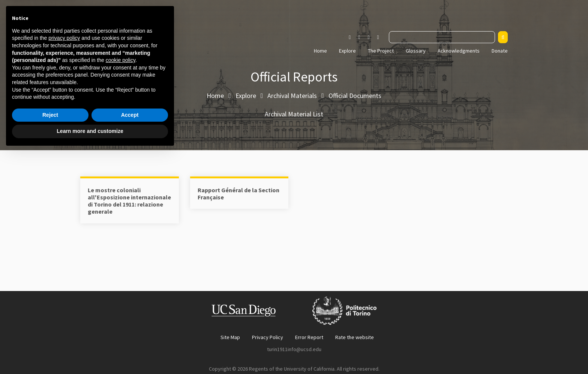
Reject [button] (50, 337)
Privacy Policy (268, 337)
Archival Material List (294, 114)
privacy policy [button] (64, 260)
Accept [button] (130, 337)
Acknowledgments (459, 51)
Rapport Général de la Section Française (238, 194)
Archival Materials (292, 96)
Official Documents (355, 96)
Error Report (309, 337)
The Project (381, 51)
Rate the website (355, 337)
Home (320, 51)
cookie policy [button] (121, 282)
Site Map (230, 337)
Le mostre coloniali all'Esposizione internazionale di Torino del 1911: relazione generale (129, 201)
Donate (500, 51)
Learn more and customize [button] (90, 353)
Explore (347, 51)
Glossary (416, 51)
